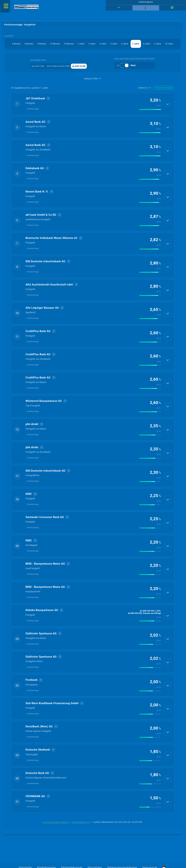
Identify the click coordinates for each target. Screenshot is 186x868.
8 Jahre (146, 46)
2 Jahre (68, 46)
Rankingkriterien (81, 825)
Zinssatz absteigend (164, 90)
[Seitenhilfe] (172, 9)
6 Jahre (120, 46)
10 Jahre (172, 46)
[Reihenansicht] (119, 9)
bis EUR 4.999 (34, 68)
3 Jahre (81, 46)
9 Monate (22, 46)
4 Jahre (94, 46)
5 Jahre (107, 46)
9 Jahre (159, 46)
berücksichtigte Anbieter (56, 825)
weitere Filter (93, 81)
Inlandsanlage (33, 111)
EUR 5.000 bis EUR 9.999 (61, 68)
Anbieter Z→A (145, 90)
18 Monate (54, 46)
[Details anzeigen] (167, 106)
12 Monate (37, 46)
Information (146, 3)
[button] (93, 106)
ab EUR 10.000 (89, 68)
